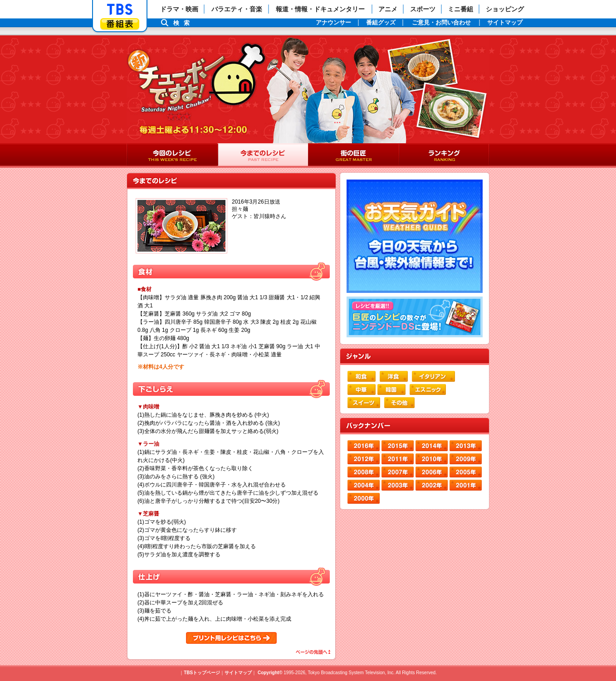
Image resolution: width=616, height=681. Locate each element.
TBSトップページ (202, 673)
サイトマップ (238, 673)
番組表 (120, 24)
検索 (184, 23)
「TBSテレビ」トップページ (120, 10)
